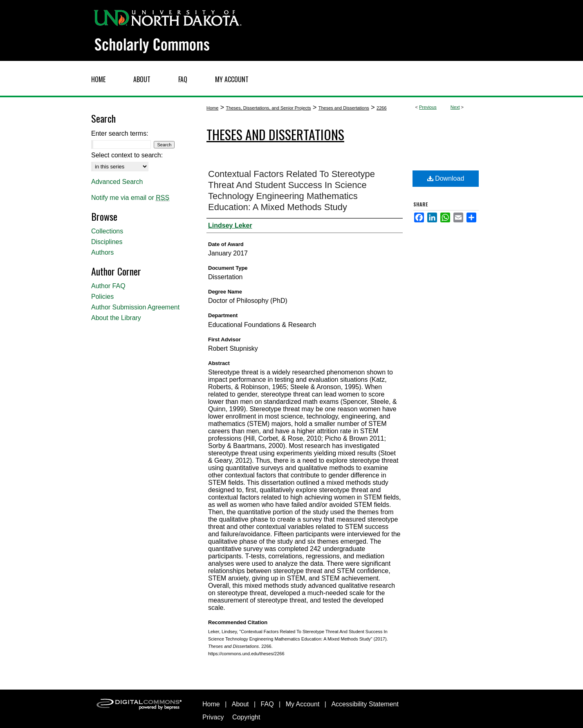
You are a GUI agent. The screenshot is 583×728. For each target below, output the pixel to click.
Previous (428, 107)
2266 (381, 108)
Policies (102, 297)
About (240, 704)
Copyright (246, 717)
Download (446, 178)
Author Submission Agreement (135, 307)
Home (212, 108)
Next (455, 107)
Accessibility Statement (365, 704)
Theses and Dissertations (344, 108)
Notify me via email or (130, 198)
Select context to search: (127, 155)
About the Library (116, 318)
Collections (107, 231)
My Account (303, 704)
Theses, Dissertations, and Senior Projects (269, 108)
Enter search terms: (120, 133)
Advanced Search (117, 182)
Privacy (213, 717)
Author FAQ (108, 286)
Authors (102, 252)
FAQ (267, 704)
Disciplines (107, 242)
